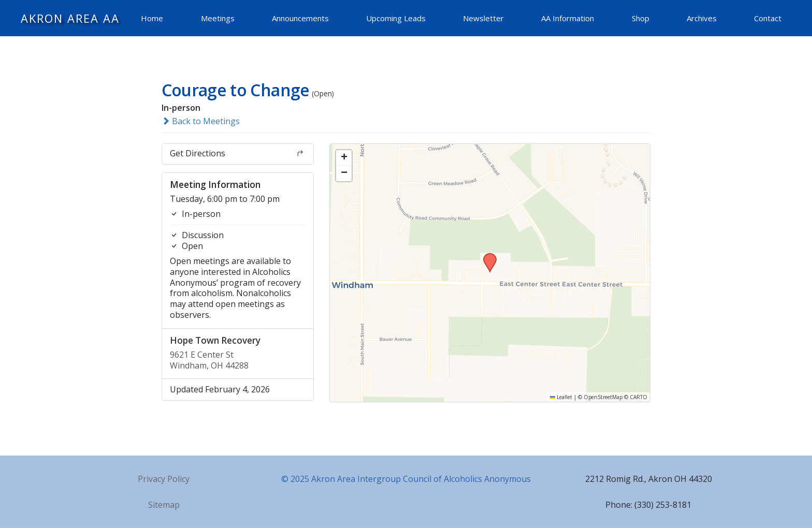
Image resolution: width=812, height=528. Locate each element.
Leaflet (561, 397)
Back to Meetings (201, 121)
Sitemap (164, 505)
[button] (486, 256)
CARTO (639, 397)
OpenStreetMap (603, 397)
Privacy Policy (164, 479)
